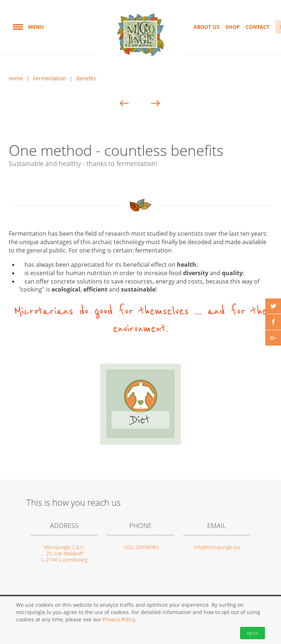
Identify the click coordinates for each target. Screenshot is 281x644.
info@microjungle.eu (217, 547)
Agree (252, 633)
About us (206, 27)
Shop (233, 27)
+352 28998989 (140, 547)
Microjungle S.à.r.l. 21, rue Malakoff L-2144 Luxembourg (64, 553)
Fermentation (50, 78)
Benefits (86, 78)
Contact (257, 27)
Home (16, 78)
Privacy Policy (119, 619)
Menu (28, 27)
